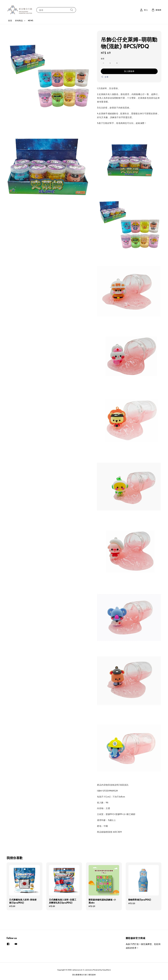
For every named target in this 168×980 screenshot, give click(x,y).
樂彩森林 (92, 975)
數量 (103, 59)
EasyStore (107, 970)
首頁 (10, 21)
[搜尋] (72, 10)
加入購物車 (129, 71)
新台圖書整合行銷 (80, 975)
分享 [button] (105, 77)
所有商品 (19, 21)
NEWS (31, 21)
